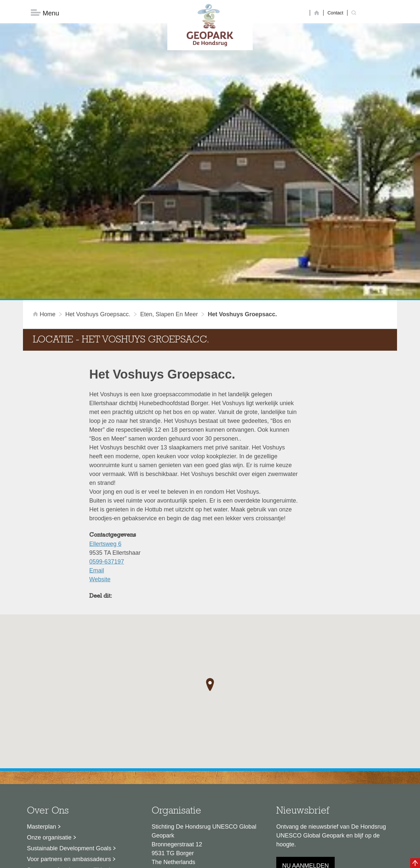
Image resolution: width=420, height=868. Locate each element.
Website (100, 501)
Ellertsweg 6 (105, 465)
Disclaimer (148, 860)
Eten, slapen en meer (169, 236)
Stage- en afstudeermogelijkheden (72, 792)
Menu (45, 13)
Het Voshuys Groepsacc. (98, 236)
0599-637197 (107, 483)
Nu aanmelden (305, 787)
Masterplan (42, 748)
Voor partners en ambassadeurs (69, 781)
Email (97, 492)
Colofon (172, 860)
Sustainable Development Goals (69, 770)
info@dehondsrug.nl (178, 807)
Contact (335, 13)
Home (45, 236)
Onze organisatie (49, 759)
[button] (210, 607)
